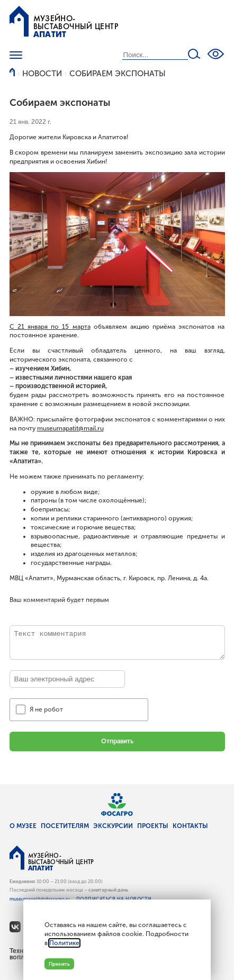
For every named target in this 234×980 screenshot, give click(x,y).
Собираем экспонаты (118, 74)
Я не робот (46, 709)
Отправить (117, 741)
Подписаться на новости (114, 899)
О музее (23, 826)
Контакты (190, 826)
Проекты (153, 826)
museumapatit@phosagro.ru (40, 899)
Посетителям (65, 826)
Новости (42, 74)
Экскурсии (113, 826)
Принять (59, 964)
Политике (64, 943)
